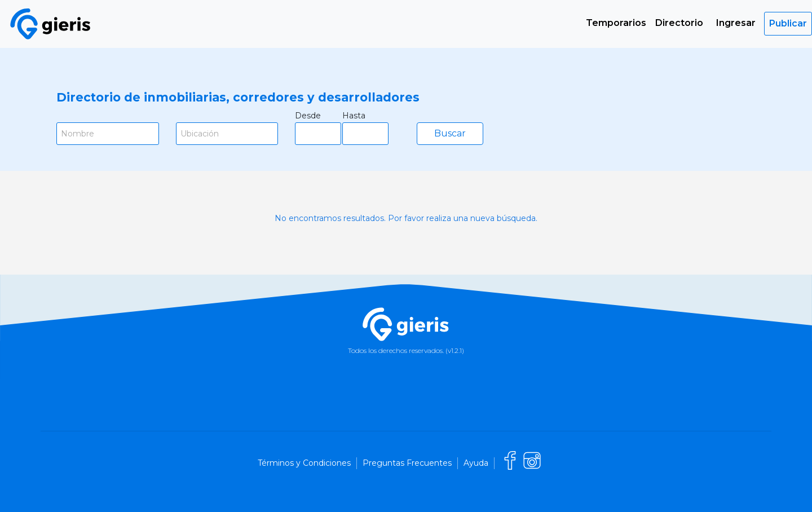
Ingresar (736, 23)
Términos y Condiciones (304, 463)
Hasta (354, 116)
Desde (308, 116)
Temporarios (616, 23)
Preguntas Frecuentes (407, 463)
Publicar (788, 23)
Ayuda (476, 463)
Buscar (450, 133)
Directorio (679, 23)
